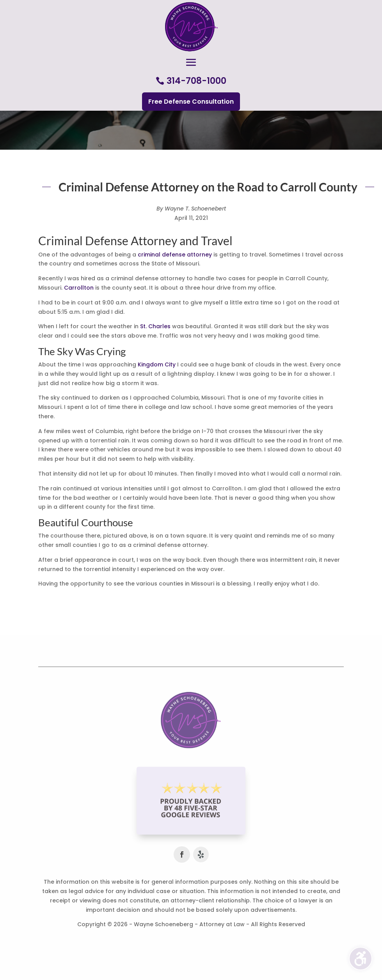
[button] (191, 63)
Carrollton (79, 288)
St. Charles (155, 326)
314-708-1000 (196, 81)
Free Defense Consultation (191, 102)
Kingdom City (157, 364)
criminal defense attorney (175, 255)
